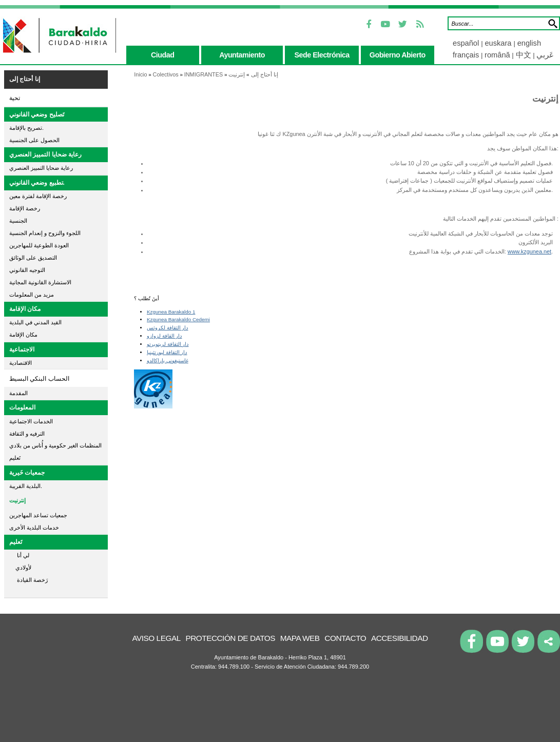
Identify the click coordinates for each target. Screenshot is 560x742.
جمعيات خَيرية (27, 473)
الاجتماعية (22, 349)
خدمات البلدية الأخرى (34, 528)
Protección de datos (230, 638)
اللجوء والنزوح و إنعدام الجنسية (45, 233)
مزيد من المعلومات (32, 295)
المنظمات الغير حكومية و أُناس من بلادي (55, 445)
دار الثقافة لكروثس (168, 328)
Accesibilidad (400, 638)
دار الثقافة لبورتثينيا (167, 352)
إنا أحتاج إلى (25, 79)
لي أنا (19, 555)
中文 (524, 55)
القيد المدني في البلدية (35, 322)
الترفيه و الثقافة (27, 434)
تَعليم (15, 458)
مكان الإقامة (25, 309)
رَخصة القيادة (28, 580)
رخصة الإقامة (25, 208)
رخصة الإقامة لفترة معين (38, 196)
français (466, 55)
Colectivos (166, 74)
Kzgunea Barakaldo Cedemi (178, 319)
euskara (499, 43)
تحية (15, 98)
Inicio (140, 74)
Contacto (345, 638)
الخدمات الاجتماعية (31, 421)
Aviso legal (156, 638)
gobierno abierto (398, 55)
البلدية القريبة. (26, 486)
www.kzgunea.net (529, 251)
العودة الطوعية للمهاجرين (39, 245)
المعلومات (22, 407)
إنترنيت (17, 500)
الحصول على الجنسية (34, 140)
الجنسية (18, 221)
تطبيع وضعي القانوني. (37, 183)
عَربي (545, 55)
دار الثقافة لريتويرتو (168, 344)
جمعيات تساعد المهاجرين (38, 515)
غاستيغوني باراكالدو (168, 360)
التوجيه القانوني (27, 270)
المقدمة (18, 393)
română (497, 55)
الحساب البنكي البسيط (39, 379)
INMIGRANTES (204, 74)
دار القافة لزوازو (165, 336)
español (467, 43)
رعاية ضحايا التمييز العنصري (45, 154)
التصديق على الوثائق (33, 258)
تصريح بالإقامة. (26, 128)
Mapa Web (300, 638)
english (529, 43)
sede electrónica (322, 55)
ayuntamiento (242, 55)
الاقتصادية (21, 363)
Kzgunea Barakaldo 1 (171, 312)
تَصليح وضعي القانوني (37, 114)
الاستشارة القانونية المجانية (40, 282)
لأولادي (20, 568)
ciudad (162, 55)
